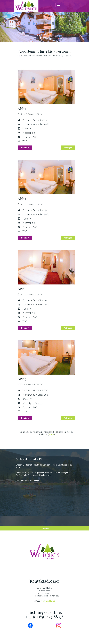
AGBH (51, 434)
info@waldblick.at (48, 601)
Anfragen (68, 148)
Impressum (45, 528)
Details (25, 148)
